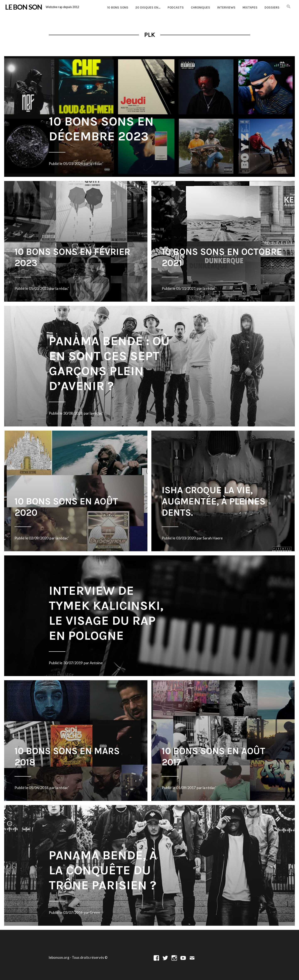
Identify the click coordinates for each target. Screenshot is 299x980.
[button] (289, 7)
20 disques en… (148, 7)
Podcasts (176, 7)
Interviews (226, 7)
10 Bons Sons (118, 7)
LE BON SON (24, 7)
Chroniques (200, 7)
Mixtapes (250, 7)
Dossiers (272, 7)
